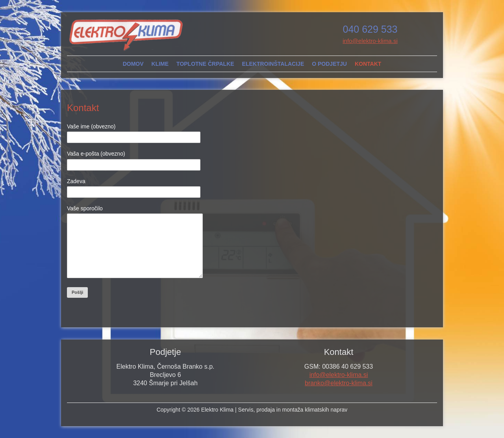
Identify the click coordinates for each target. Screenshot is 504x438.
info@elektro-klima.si (370, 41)
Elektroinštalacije (273, 64)
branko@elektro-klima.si (339, 395)
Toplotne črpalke (205, 64)
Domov (133, 64)
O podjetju (329, 64)
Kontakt (368, 64)
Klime (160, 64)
